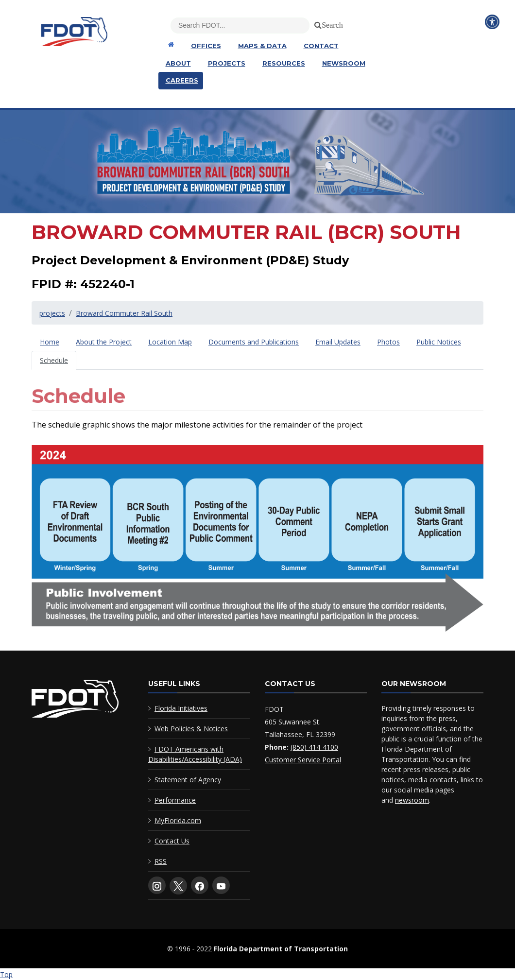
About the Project (104, 342)
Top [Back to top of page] (6, 974)
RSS (161, 861)
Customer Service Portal (303, 760)
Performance (175, 800)
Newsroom (344, 63)
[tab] (50, 342)
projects (52, 313)
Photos (388, 342)
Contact (321, 46)
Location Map (170, 342)
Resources (284, 63)
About (178, 63)
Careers (182, 80)
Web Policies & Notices (191, 729)
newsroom (412, 800)
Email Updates (338, 342)
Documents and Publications (254, 342)
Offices (206, 46)
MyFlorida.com (178, 820)
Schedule (54, 360)
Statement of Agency (188, 780)
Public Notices (439, 342)
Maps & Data (262, 46)
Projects (227, 63)
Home (50, 342)
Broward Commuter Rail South (124, 313)
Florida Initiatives (181, 708)
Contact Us (172, 841)
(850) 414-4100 (314, 747)
